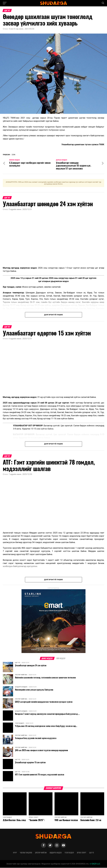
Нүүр (15, 853)
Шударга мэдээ (56, 853)
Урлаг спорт (82, 853)
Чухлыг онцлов (26, 853)
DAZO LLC (95, 864)
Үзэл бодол (69, 853)
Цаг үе (92, 853)
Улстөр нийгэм (41, 853)
